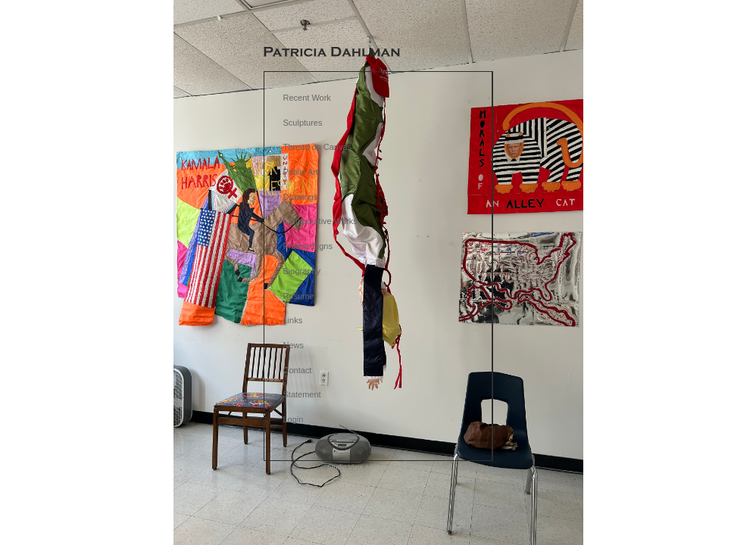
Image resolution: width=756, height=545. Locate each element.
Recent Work (307, 98)
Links (293, 320)
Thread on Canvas (318, 147)
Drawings (301, 197)
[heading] (332, 53)
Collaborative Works (320, 221)
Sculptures (303, 123)
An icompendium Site (397, 467)
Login (294, 419)
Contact (298, 370)
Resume (299, 296)
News (294, 345)
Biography (302, 271)
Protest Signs (308, 246)
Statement (302, 394)
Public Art (301, 172)
